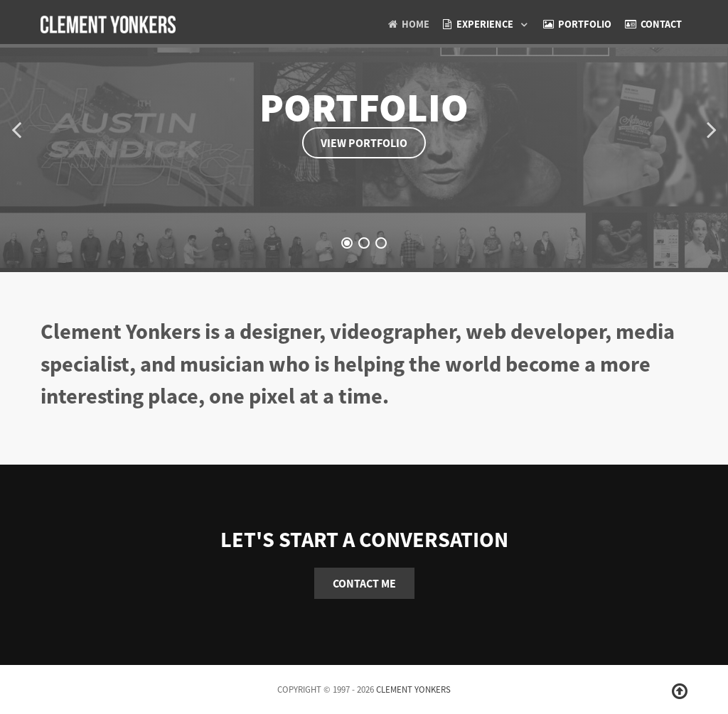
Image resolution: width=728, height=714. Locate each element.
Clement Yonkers (413, 689)
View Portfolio (364, 143)
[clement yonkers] (108, 22)
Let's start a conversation (364, 539)
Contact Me (364, 583)
